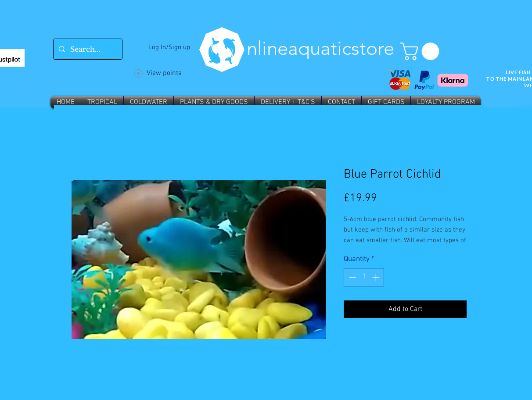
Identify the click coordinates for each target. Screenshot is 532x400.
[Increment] (377, 277)
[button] (422, 51)
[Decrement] (352, 277)
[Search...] (87, 49)
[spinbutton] (364, 277)
